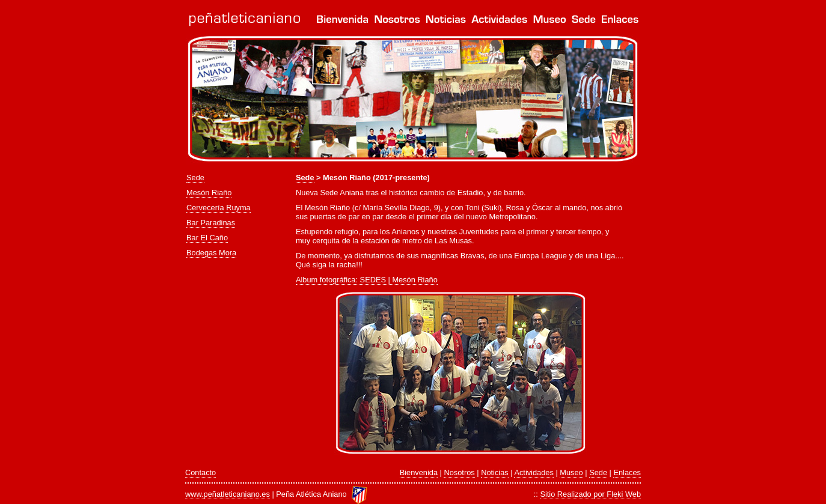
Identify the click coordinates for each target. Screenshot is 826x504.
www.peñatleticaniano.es (228, 494)
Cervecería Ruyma (219, 208)
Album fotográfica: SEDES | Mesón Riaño (367, 280)
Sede (195, 178)
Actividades (534, 472)
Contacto (200, 472)
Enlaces (627, 472)
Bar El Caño (207, 238)
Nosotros (459, 472)
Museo (571, 472)
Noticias (495, 472)
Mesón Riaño (209, 193)
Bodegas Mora (211, 253)
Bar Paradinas (211, 223)
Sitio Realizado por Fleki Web (590, 494)
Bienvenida (419, 472)
